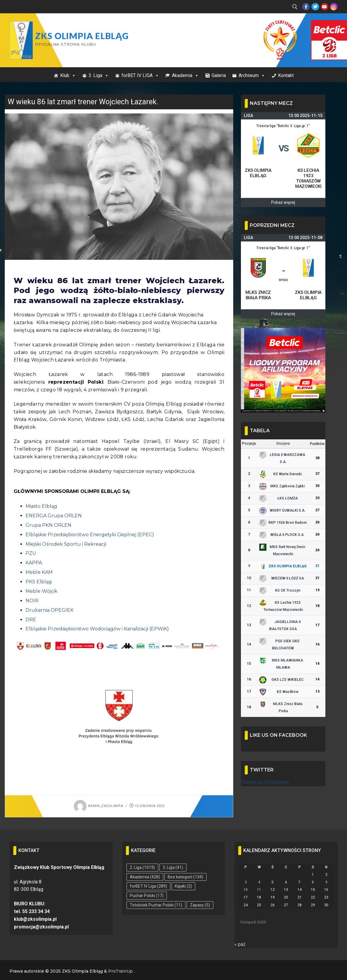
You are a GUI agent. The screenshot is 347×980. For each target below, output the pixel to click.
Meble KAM (39, 572)
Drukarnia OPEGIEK (49, 610)
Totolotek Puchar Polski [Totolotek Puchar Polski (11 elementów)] (156, 905)
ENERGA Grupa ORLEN (54, 516)
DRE (31, 620)
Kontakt (286, 75)
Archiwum (252, 75)
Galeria (219, 75)
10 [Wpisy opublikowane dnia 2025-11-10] (246, 890)
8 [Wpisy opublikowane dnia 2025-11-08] (313, 882)
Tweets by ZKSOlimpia (265, 782)
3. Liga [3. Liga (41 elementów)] (173, 867)
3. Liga (99, 75)
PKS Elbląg (39, 582)
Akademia (185, 75)
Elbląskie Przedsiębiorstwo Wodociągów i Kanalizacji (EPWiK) (97, 629)
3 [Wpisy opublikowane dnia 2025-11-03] (246, 882)
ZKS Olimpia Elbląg (82, 36)
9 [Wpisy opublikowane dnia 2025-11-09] (326, 882)
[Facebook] (306, 7)
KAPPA (34, 563)
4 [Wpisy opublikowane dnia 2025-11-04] (259, 882)
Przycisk (322, 26)
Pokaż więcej (283, 202)
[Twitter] (315, 7)
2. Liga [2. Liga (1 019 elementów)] (142, 867)
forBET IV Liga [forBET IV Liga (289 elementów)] (148, 886)
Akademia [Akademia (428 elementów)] (145, 877)
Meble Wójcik (41, 591)
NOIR (32, 601)
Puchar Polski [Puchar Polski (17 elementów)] (147, 896)
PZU (31, 553)
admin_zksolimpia (98, 806)
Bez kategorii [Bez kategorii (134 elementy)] (186, 877)
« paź (240, 944)
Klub (68, 75)
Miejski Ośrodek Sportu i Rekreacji (66, 544)
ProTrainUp (120, 971)
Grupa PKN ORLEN (48, 525)
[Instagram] (334, 7)
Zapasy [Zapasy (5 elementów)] (200, 905)
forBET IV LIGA (140, 75)
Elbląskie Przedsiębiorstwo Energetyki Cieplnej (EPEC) (90, 535)
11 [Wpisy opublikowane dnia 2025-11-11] (259, 890)
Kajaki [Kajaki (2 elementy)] (183, 886)
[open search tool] (295, 7)
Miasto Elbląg (41, 506)
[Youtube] (325, 7)
